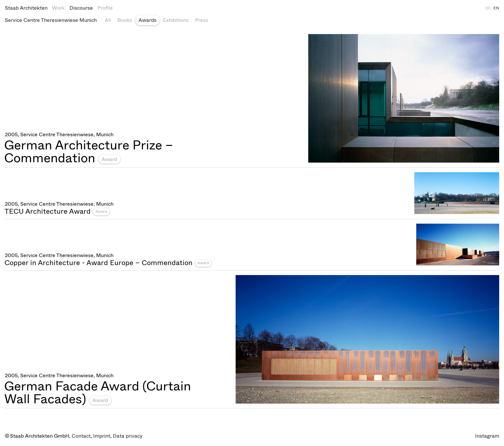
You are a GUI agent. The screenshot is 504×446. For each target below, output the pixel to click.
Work (59, 8)
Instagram (487, 436)
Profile (105, 8)
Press (202, 20)
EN (496, 8)
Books (125, 20)
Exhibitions (176, 20)
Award (109, 159)
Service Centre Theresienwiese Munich (51, 20)
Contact (81, 436)
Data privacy (128, 436)
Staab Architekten (26, 8)
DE (488, 8)
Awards (148, 20)
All (108, 20)
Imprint (102, 436)
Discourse (81, 8)
